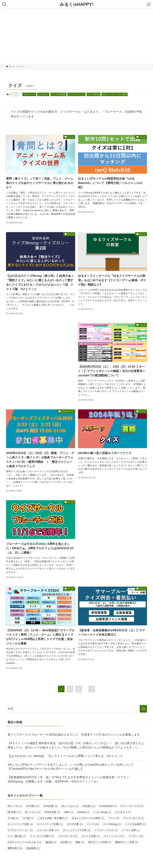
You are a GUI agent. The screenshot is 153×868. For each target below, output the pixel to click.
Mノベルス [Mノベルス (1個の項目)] (33, 812)
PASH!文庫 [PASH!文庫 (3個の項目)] (52, 812)
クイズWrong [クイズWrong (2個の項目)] (112, 824)
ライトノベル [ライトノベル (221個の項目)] (114, 836)
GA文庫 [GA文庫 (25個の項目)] (33, 806)
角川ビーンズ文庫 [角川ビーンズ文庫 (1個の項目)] (100, 842)
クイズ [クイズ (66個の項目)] (93, 824)
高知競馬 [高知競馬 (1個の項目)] (33, 848)
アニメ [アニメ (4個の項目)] (114, 818)
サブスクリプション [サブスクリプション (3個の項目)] (20, 830)
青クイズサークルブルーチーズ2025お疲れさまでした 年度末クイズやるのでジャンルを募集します (74, 735)
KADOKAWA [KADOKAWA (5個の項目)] (108, 806)
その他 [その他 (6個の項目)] (13, 818)
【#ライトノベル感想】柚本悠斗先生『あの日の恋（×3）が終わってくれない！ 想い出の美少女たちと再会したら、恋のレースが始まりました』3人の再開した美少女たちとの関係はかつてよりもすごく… (76, 745)
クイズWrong (93, 94)
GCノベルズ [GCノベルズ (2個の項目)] (70, 806)
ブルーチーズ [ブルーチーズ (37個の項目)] (68, 836)
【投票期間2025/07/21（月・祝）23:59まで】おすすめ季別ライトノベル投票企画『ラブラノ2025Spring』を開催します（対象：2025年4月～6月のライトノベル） (68, 779)
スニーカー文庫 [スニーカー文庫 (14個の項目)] (48, 830)
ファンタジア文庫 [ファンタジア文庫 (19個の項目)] (42, 836)
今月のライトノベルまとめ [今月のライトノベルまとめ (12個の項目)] (24, 842)
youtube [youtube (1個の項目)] (83, 812)
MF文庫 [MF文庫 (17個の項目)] (14, 812)
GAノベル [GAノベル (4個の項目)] (15, 806)
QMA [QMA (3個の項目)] (69, 812)
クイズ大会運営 (58, 94)
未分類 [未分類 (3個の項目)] (66, 842)
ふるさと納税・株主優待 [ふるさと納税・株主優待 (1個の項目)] (53, 818)
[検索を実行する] (143, 709)
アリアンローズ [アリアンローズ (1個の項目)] (134, 818)
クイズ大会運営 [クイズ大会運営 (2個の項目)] (135, 824)
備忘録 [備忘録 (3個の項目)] (51, 842)
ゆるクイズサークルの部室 (115, 94)
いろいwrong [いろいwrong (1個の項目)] (102, 812)
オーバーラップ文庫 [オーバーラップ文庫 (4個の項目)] (20, 824)
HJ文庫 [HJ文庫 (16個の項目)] (89, 806)
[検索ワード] (76, 709)
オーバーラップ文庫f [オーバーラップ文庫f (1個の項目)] (50, 824)
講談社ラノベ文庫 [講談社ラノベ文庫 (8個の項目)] (127, 842)
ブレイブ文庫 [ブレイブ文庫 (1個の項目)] (91, 836)
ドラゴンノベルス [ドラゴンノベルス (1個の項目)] (106, 830)
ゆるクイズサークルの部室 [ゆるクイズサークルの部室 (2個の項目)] (88, 818)
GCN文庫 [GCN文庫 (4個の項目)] (50, 806)
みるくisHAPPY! (77, 4)
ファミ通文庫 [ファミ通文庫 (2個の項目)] (17, 836)
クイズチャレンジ (77, 94)
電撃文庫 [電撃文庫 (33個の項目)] (15, 848)
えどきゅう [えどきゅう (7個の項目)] (123, 812)
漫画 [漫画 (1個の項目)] (80, 842)
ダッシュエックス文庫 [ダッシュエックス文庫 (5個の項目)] (77, 830)
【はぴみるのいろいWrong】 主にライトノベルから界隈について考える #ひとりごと (65, 756)
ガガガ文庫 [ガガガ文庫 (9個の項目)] (75, 824)
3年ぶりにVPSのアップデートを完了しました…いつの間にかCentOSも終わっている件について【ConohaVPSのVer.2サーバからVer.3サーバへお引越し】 (71, 767)
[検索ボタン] (4, 4)
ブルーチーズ (29, 94)
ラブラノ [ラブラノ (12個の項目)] (136, 836)
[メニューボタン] (149, 4)
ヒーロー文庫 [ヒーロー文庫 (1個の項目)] (131, 830)
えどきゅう (43, 94)
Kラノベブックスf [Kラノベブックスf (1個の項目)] (132, 806)
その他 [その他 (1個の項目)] (28, 818)
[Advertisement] (76, 36)
